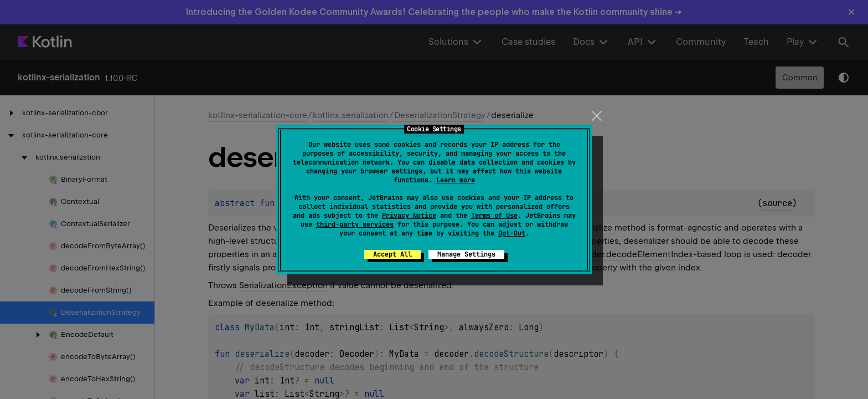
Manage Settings (466, 254)
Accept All (392, 254)
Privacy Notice (409, 216)
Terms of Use (494, 216)
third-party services (355, 224)
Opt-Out (512, 233)
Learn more (456, 180)
